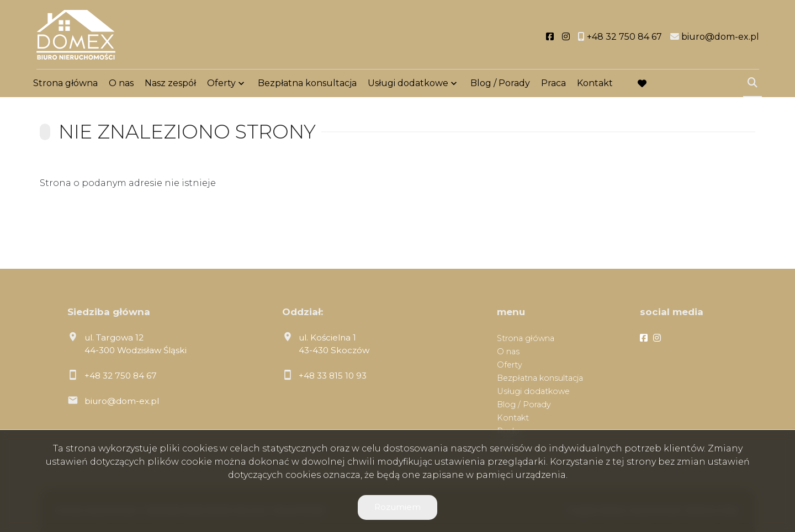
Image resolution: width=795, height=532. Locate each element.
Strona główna (65, 84)
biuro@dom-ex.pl (122, 401)
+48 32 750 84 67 (121, 376)
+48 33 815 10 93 (333, 376)
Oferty (221, 84)
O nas (121, 84)
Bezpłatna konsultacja (307, 84)
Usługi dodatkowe (408, 84)
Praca (553, 84)
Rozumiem (397, 507)
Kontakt (595, 84)
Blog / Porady (500, 84)
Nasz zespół (170, 84)
